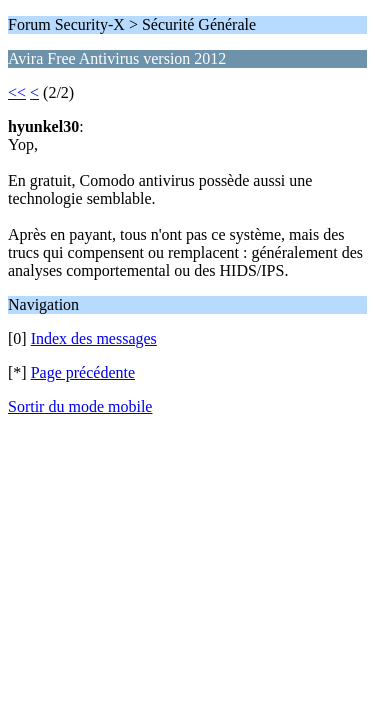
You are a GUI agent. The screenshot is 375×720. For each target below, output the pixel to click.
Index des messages (94, 338)
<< (17, 92)
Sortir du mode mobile (80, 406)
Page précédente (83, 372)
